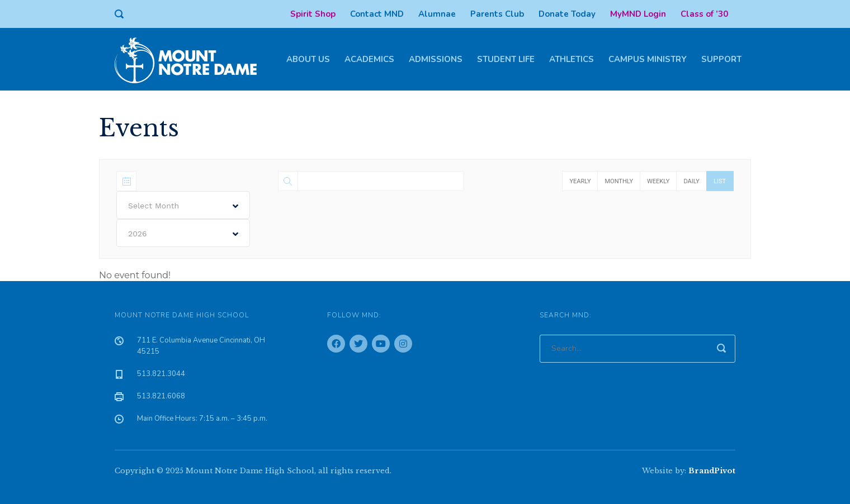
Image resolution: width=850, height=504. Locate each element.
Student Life (506, 59)
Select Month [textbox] (154, 206)
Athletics (572, 59)
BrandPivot (712, 471)
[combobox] (183, 205)
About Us (308, 59)
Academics (369, 59)
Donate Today (567, 14)
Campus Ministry (648, 59)
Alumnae (437, 14)
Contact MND (377, 14)
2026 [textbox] (138, 234)
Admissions (436, 59)
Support (721, 59)
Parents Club (497, 14)
